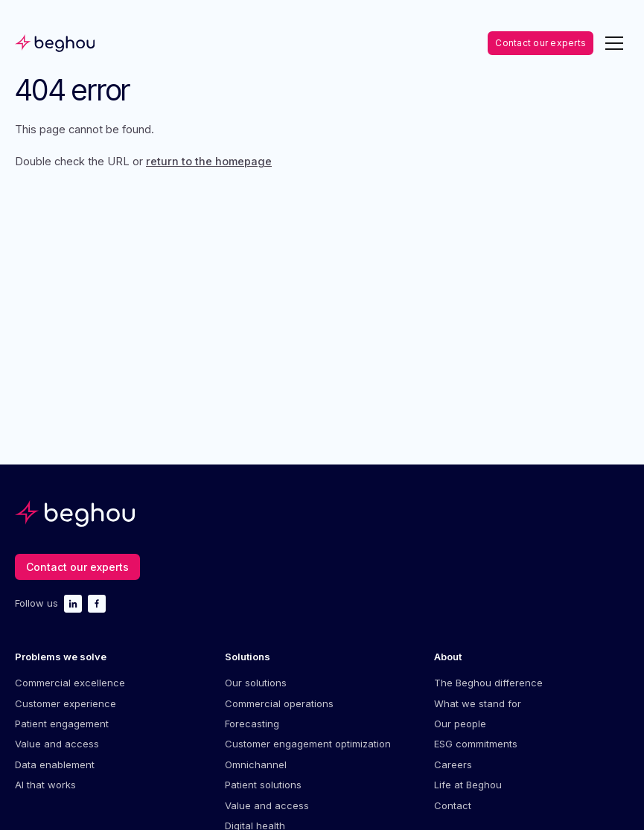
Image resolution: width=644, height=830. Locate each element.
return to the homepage (209, 162)
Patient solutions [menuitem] (263, 785)
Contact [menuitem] (453, 805)
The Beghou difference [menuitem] (488, 683)
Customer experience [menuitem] (66, 703)
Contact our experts (541, 43)
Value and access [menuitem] (57, 744)
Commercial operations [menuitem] (279, 703)
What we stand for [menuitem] (478, 703)
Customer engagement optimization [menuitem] (308, 744)
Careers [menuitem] (453, 764)
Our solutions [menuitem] (256, 683)
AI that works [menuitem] (45, 785)
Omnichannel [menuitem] (256, 764)
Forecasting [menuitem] (252, 724)
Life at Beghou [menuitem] (468, 785)
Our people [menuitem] (460, 724)
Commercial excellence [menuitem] (70, 683)
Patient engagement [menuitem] (62, 724)
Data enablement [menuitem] (55, 764)
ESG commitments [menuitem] (476, 744)
